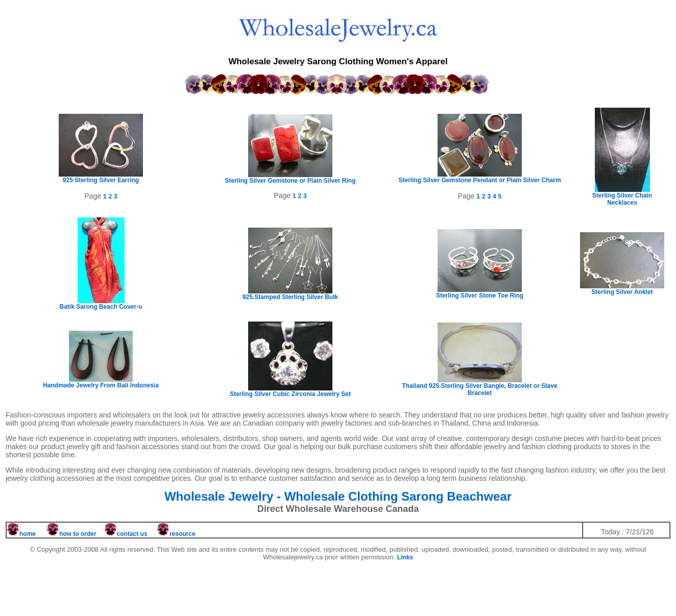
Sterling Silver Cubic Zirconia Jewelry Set (290, 391)
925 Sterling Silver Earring (101, 177)
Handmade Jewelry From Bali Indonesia (101, 383)
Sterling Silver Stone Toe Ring (480, 293)
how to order (78, 534)
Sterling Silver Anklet (622, 289)
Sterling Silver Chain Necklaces (622, 196)
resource (183, 534)
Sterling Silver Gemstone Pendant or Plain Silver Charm (479, 177)
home (28, 534)
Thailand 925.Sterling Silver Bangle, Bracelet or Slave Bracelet (479, 387)
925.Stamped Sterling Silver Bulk (290, 294)
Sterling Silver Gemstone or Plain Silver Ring (290, 178)
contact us (127, 534)
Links (405, 557)
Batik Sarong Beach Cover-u (101, 304)
